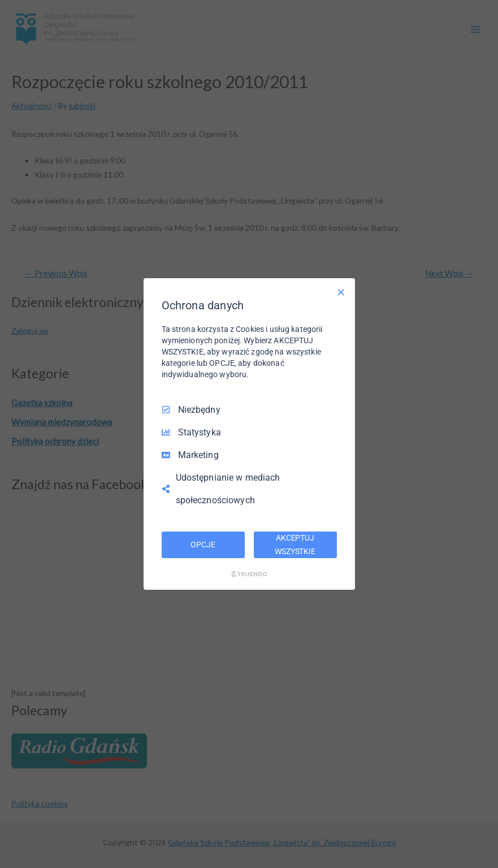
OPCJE (203, 545)
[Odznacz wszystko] (341, 292)
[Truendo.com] (249, 574)
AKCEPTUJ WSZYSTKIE (295, 545)
